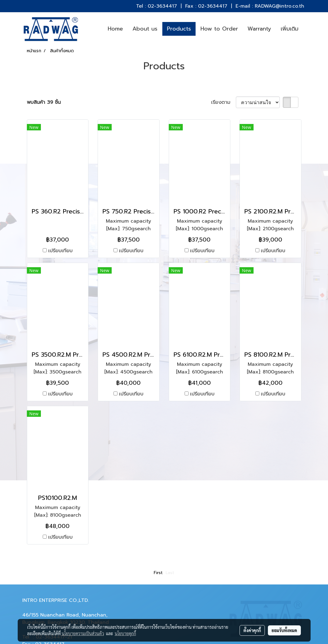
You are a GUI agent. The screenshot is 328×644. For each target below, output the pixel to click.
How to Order (219, 29)
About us (145, 29)
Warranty (259, 29)
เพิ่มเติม (290, 29)
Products (179, 29)
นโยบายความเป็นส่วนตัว (83, 633)
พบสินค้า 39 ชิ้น (44, 102)
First (158, 573)
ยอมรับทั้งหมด (284, 630)
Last (170, 573)
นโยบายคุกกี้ (125, 633)
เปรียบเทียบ (60, 251)
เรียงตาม (223, 102)
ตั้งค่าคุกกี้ (252, 630)
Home (115, 29)
